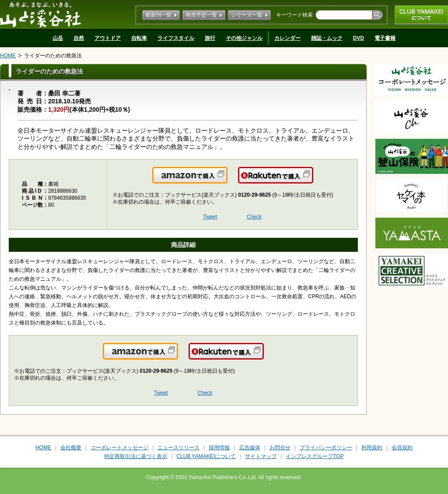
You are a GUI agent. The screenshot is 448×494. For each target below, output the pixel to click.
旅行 (210, 38)
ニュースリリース (178, 448)
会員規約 (402, 448)
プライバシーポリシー (326, 448)
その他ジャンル (244, 38)
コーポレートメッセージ (119, 448)
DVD (359, 38)
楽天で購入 (313, 180)
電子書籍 (385, 38)
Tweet (210, 217)
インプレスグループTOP (315, 456)
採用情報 (219, 448)
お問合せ (280, 448)
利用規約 (372, 448)
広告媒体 (250, 448)
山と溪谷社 (40, 14)
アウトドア (108, 38)
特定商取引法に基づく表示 (136, 456)
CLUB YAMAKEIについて (421, 15)
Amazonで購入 (227, 180)
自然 (79, 38)
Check (254, 217)
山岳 (58, 38)
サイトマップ (261, 456)
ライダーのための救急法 (53, 56)
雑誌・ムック (327, 38)
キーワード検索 (294, 15)
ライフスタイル (176, 38)
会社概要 (71, 448)
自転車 (139, 38)
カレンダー (287, 38)
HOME (8, 56)
